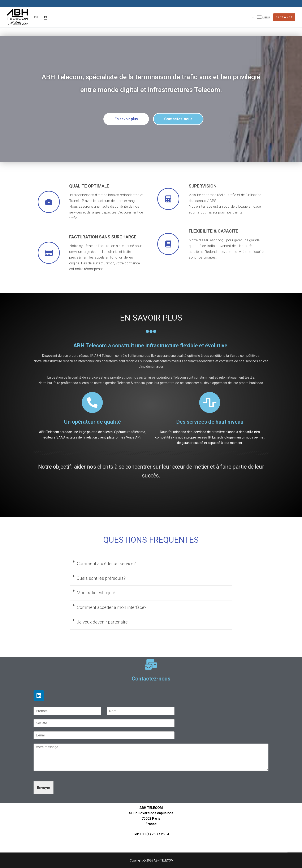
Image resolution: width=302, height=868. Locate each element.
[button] (126, 119)
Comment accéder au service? (106, 564)
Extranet (284, 17)
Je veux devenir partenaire (102, 622)
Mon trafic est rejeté (96, 593)
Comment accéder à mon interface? (112, 607)
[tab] (151, 564)
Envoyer (44, 788)
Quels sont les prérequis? (101, 578)
